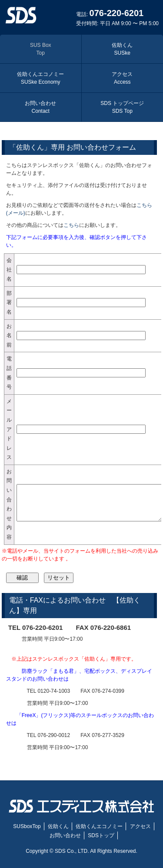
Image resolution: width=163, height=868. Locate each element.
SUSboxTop (27, 826)
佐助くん (122, 49)
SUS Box (41, 49)
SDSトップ (101, 835)
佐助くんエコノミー (40, 78)
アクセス (122, 78)
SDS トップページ (122, 107)
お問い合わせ (40, 107)
